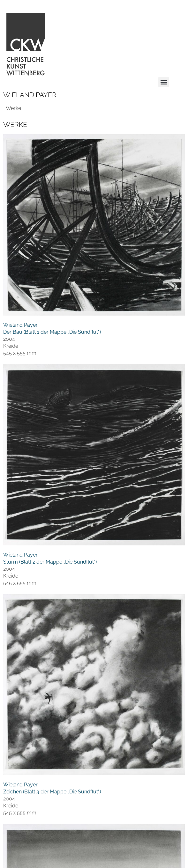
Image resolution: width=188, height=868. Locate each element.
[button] (164, 82)
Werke (13, 108)
